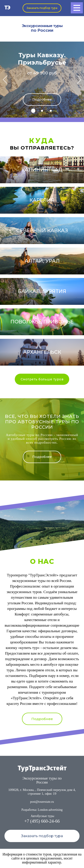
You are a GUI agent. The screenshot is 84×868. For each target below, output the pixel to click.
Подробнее (42, 99)
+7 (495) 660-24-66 (42, 821)
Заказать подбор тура (42, 8)
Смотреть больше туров (42, 379)
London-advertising (50, 810)
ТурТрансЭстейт (42, 769)
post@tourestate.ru (42, 802)
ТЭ (8, 8)
